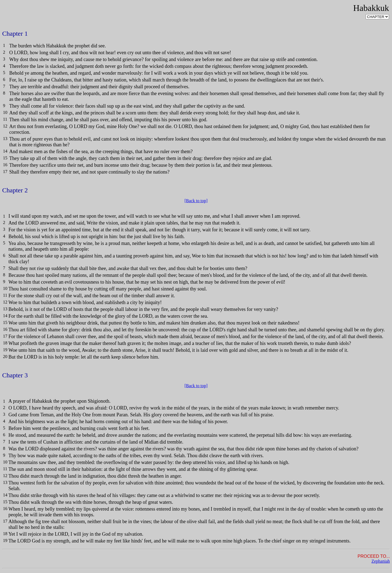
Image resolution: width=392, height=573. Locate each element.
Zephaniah (381, 561)
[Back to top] (196, 201)
